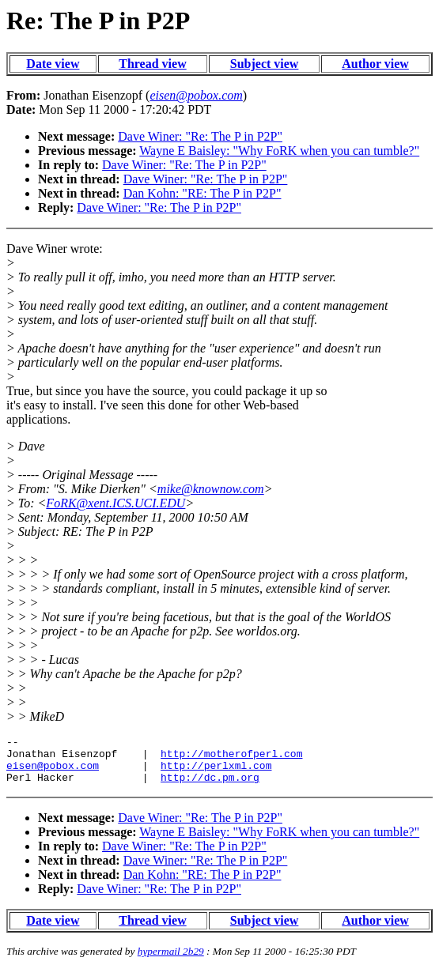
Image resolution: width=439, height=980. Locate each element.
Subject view (265, 64)
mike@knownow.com (211, 489)
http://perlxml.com (216, 772)
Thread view (152, 64)
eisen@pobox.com (53, 772)
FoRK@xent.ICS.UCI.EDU (115, 503)
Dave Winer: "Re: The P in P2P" (200, 136)
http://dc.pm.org (210, 786)
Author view (375, 64)
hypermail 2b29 (171, 961)
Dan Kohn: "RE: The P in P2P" (202, 193)
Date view (53, 64)
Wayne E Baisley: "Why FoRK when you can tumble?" (279, 151)
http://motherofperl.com (231, 758)
